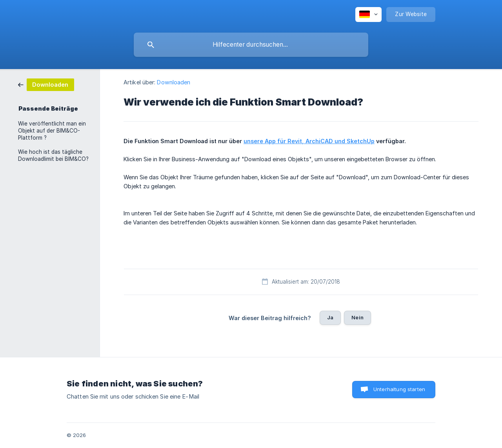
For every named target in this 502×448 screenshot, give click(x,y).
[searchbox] (251, 45)
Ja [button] (330, 317)
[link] (46, 84)
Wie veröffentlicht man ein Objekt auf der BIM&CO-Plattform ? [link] (52, 131)
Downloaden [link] (174, 82)
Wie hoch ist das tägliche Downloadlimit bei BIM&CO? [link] (53, 155)
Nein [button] (357, 317)
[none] (368, 15)
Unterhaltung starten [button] (399, 389)
